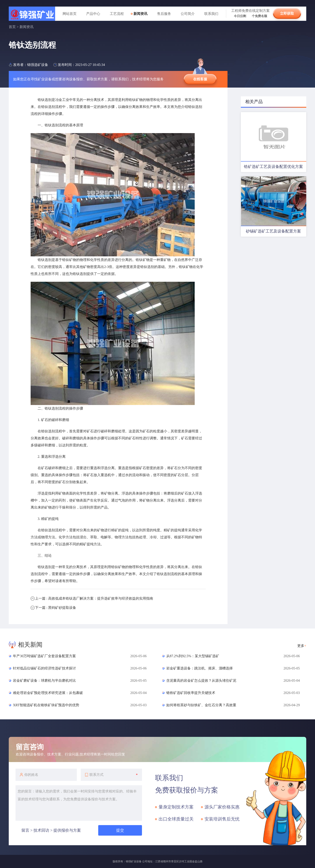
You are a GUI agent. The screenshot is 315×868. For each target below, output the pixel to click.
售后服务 (164, 14)
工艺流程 (117, 14)
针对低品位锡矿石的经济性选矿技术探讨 (44, 668)
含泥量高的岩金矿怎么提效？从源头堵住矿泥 (201, 680)
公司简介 (188, 14)
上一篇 (94, 598)
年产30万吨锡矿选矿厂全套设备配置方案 (44, 656)
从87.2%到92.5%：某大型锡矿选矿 (193, 656)
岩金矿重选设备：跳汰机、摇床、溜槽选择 (199, 668)
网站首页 (70, 14)
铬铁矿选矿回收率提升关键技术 (191, 693)
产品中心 (93, 14)
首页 (12, 27)
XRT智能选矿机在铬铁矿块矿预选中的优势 (46, 705)
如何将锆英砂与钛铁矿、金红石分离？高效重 (201, 705)
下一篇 (56, 608)
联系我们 (211, 14)
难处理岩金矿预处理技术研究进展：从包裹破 (48, 693)
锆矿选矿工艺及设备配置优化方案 (273, 167)
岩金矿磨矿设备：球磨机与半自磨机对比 (44, 680)
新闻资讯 (140, 14)
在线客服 (200, 79)
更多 (302, 646)
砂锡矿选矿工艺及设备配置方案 (273, 231)
